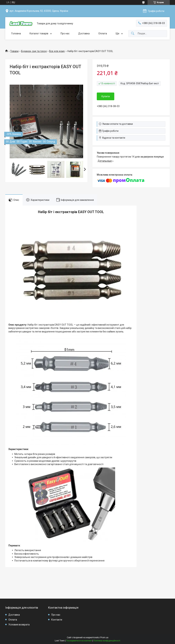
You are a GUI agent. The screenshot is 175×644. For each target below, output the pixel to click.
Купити (106, 96)
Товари (14, 51)
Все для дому (57, 51)
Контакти (57, 620)
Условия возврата (19, 625)
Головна (16, 33)
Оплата (103, 33)
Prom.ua (104, 638)
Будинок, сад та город (34, 51)
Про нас (65, 33)
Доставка (84, 33)
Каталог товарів (39, 33)
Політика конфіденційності (107, 641)
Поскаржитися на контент (79, 641)
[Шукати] (133, 34)
